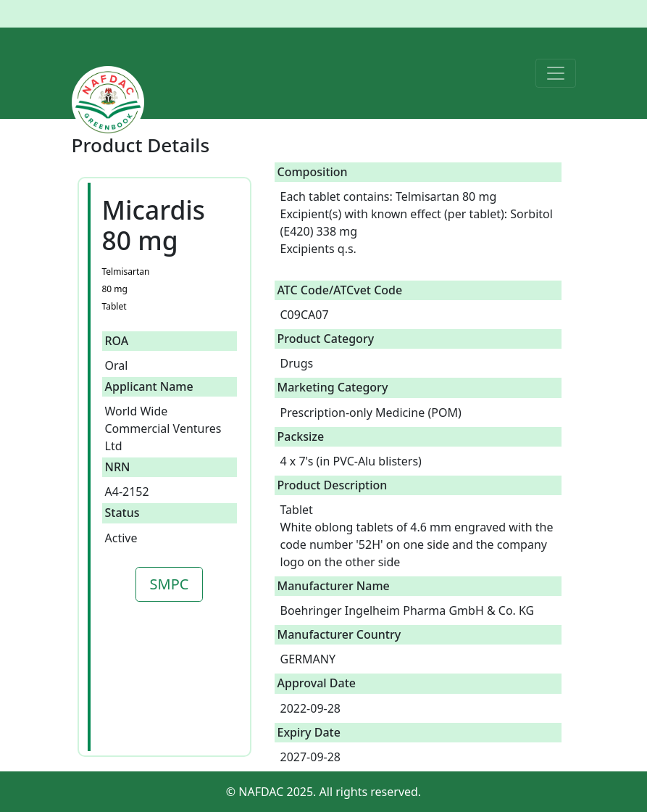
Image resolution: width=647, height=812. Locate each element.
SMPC (170, 584)
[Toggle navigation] (556, 73)
